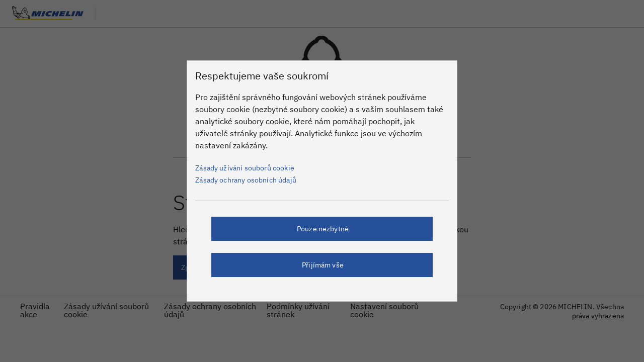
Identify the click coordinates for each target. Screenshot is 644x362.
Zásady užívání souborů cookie (245, 168)
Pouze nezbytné (323, 229)
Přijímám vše (323, 265)
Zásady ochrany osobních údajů (246, 180)
